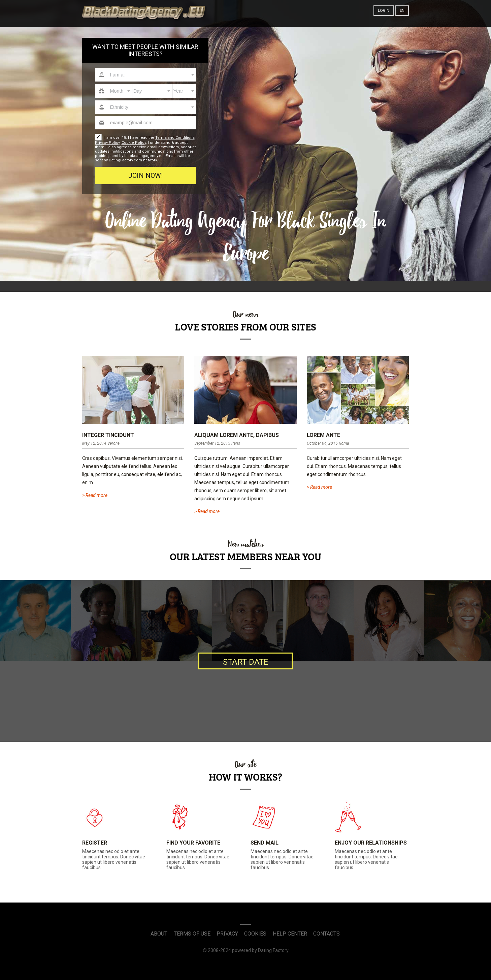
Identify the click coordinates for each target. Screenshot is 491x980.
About (159, 934)
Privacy (227, 934)
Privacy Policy (107, 143)
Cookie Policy (134, 143)
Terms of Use (192, 934)
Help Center (290, 934)
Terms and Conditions (175, 138)
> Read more (95, 495)
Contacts (326, 934)
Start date (246, 662)
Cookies (255, 934)
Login (384, 10)
